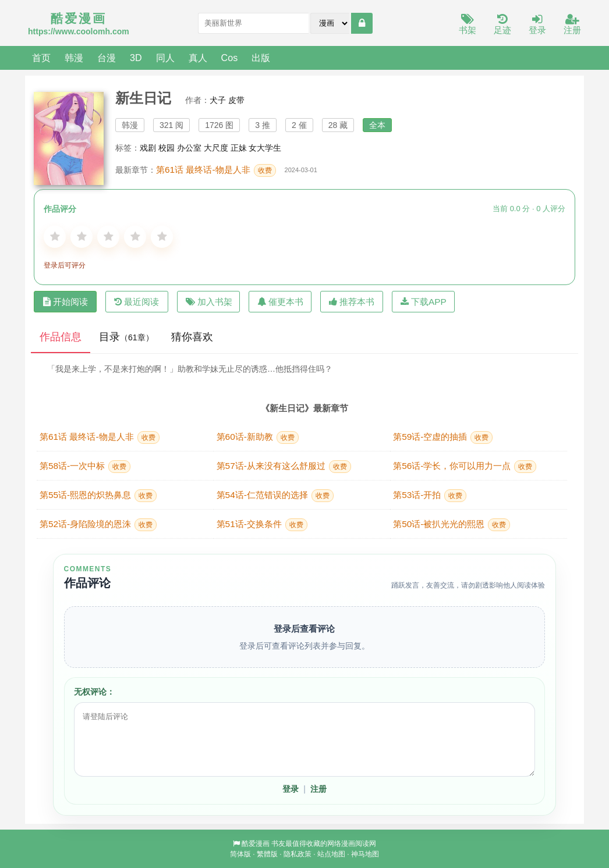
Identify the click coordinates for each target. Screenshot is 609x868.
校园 (167, 148)
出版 (261, 58)
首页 (41, 58)
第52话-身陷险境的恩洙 (98, 525)
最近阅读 (137, 302)
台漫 (107, 58)
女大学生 (265, 148)
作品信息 (61, 337)
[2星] (82, 237)
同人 (165, 58)
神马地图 (365, 854)
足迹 (502, 25)
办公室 (189, 148)
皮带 (236, 100)
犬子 (218, 100)
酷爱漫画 (256, 844)
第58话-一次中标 (85, 467)
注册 (572, 25)
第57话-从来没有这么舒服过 (284, 467)
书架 (468, 25)
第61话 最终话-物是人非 (216, 170)
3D (136, 58)
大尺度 (216, 148)
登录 (537, 25)
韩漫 (74, 58)
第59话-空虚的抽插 (443, 437)
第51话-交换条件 (262, 525)
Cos (230, 58)
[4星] (135, 237)
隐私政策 (298, 854)
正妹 (239, 148)
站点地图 (331, 854)
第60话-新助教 (258, 437)
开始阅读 (65, 302)
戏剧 (148, 148)
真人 (198, 58)
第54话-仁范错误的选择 (275, 496)
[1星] (55, 237)
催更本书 (280, 302)
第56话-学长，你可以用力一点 (465, 467)
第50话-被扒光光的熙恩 (452, 525)
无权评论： (94, 692)
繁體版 (267, 854)
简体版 (240, 854)
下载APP (424, 302)
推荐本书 (352, 302)
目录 (126, 337)
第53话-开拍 (430, 496)
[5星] (162, 237)
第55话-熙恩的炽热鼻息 (98, 496)
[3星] (108, 237)
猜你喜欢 (192, 337)
